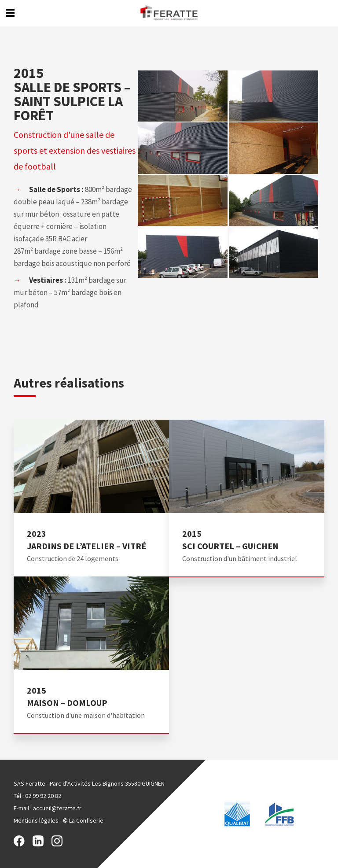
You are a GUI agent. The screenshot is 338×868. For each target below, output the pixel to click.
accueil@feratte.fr (57, 808)
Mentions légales (36, 820)
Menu (10, 13)
